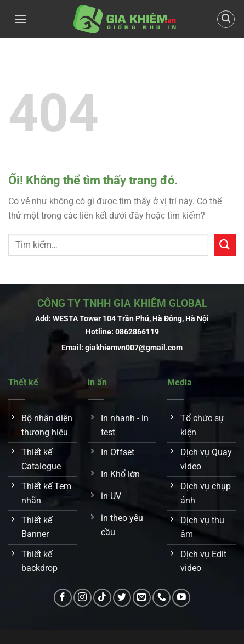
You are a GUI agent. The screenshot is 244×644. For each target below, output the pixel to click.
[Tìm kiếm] (226, 19)
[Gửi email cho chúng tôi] (142, 598)
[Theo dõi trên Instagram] (83, 598)
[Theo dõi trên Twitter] (122, 598)
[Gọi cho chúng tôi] (161, 598)
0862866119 (137, 332)
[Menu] (20, 19)
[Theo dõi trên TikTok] (102, 598)
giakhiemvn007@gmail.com (134, 348)
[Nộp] (225, 245)
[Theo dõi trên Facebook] (63, 598)
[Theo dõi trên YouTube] (181, 598)
